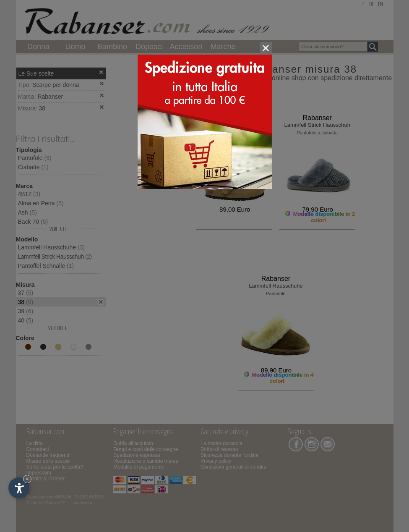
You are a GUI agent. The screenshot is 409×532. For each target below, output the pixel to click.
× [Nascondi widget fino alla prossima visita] (27, 479)
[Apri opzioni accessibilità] (19, 488)
